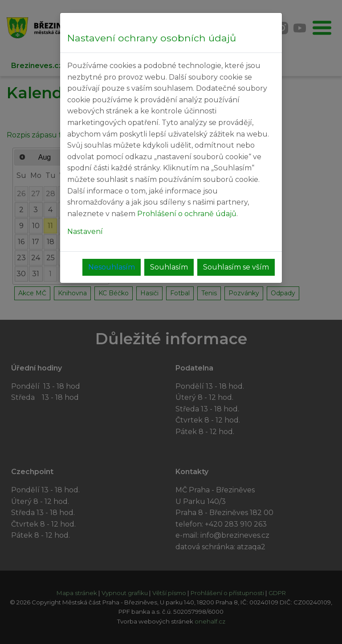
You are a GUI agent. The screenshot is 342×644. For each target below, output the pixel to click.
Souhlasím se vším (236, 267)
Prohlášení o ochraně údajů (187, 214)
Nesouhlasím (112, 267)
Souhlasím (169, 267)
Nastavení (85, 231)
